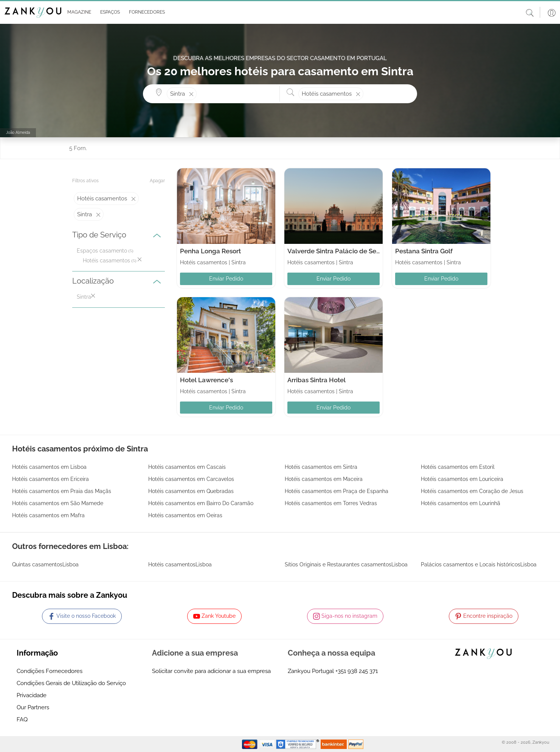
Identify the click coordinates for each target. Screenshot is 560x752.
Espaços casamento (102, 251)
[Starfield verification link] (298, 744)
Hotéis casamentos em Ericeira (50, 479)
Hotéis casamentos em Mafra (48, 515)
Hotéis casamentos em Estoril (458, 467)
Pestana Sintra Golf (424, 251)
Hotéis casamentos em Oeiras (185, 515)
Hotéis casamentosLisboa (180, 564)
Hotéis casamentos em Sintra (321, 467)
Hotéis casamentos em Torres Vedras (331, 503)
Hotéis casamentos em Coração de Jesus (472, 491)
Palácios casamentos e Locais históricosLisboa (479, 564)
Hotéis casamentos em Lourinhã (461, 503)
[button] (78, 12)
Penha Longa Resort (210, 251)
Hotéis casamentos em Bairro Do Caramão (201, 503)
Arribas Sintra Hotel (316, 380)
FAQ (22, 719)
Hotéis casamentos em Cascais (187, 467)
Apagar (157, 181)
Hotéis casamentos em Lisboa (49, 467)
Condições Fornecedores (50, 671)
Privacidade (32, 695)
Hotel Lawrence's (206, 380)
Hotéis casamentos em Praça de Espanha (337, 491)
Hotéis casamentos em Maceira (324, 479)
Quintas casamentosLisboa (45, 564)
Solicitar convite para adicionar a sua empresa (211, 671)
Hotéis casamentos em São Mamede (58, 503)
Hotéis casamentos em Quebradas (191, 491)
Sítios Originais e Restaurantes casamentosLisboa (346, 564)
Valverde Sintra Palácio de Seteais (339, 251)
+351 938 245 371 (357, 671)
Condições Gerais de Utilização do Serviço (71, 683)
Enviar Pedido (226, 279)
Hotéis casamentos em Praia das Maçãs (62, 491)
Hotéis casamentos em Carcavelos (191, 479)
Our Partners (33, 707)
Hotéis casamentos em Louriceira (462, 479)
